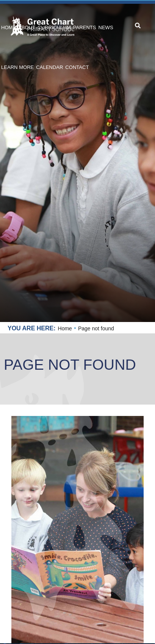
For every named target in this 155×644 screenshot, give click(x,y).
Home (65, 328)
